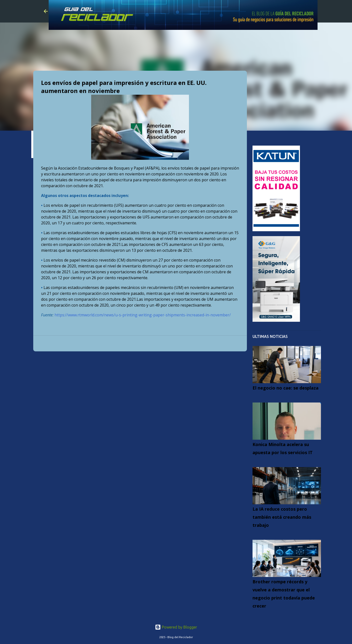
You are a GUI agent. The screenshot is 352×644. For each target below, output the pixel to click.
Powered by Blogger (176, 627)
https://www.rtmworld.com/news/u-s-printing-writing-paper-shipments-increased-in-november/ (143, 315)
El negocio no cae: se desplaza (286, 388)
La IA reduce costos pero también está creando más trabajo (282, 517)
